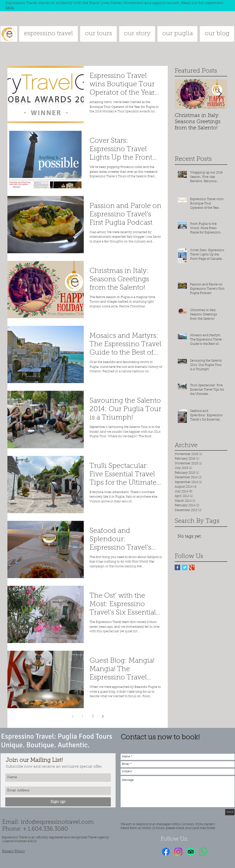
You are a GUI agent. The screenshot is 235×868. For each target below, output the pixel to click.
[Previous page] (73, 716)
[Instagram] (178, 852)
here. (10, 8)
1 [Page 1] (83, 716)
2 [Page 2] (93, 716)
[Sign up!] (58, 802)
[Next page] (103, 716)
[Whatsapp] (203, 852)
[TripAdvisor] (191, 852)
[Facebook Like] (218, 852)
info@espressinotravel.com (57, 822)
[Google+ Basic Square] (192, 567)
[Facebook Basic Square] (177, 567)
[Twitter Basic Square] (185, 567)
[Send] (230, 812)
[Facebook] (166, 852)
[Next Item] (220, 94)
